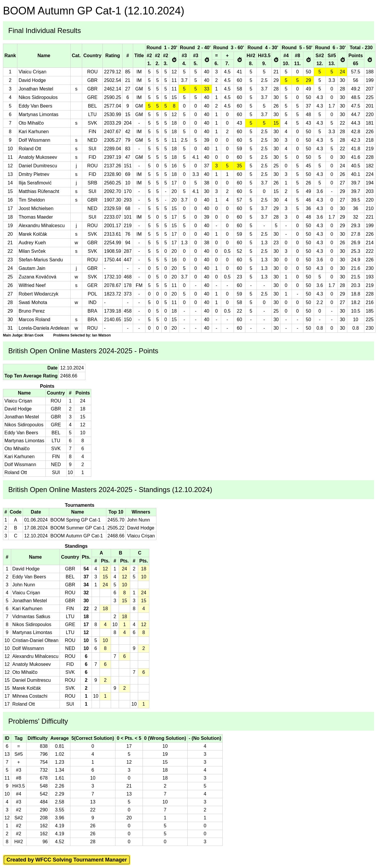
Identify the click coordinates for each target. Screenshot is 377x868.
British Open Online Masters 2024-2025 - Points (83, 351)
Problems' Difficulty (38, 721)
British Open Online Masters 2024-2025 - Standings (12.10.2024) (110, 490)
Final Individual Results (45, 30)
